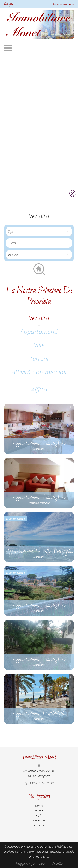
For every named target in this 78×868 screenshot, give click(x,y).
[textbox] (40, 243)
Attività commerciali (39, 372)
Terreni (39, 358)
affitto (39, 390)
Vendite (39, 810)
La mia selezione (63, 4)
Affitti (39, 815)
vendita (39, 318)
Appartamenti (39, 331)
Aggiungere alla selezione (70, 407)
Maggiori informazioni (31, 863)
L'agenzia (39, 820)
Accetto (58, 863)
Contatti (39, 825)
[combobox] (39, 243)
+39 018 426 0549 (42, 783)
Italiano (9, 3)
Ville (39, 345)
